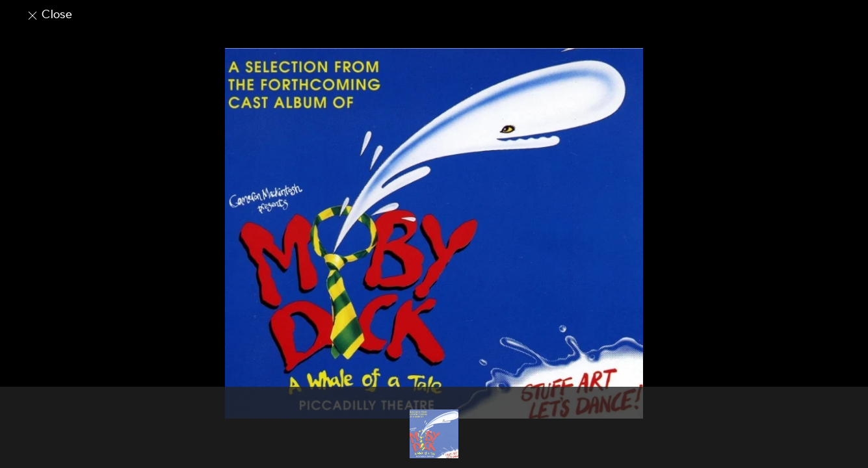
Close (49, 14)
